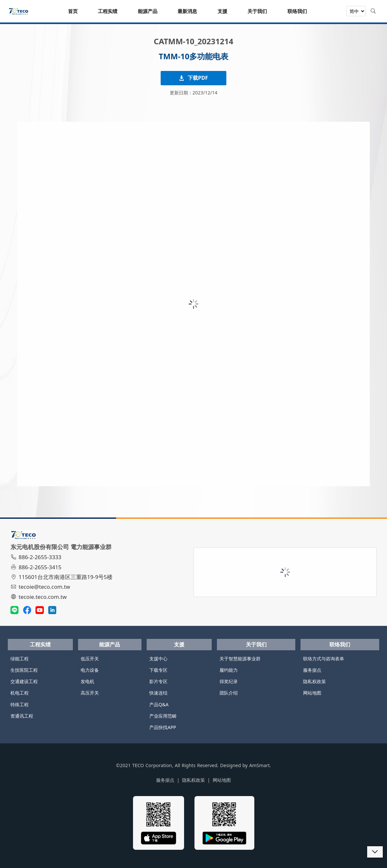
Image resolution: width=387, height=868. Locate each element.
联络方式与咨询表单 (324, 659)
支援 (179, 644)
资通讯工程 (22, 716)
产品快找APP (163, 727)
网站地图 (312, 693)
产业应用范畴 (163, 716)
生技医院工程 (24, 670)
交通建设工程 (24, 681)
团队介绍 (229, 693)
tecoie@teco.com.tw (41, 587)
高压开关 (90, 693)
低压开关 (90, 659)
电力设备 (90, 670)
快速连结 (158, 693)
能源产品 (110, 644)
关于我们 (256, 644)
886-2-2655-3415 (37, 567)
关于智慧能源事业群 (240, 659)
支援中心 (158, 659)
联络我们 (340, 644)
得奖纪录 (229, 681)
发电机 (87, 681)
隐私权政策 (314, 681)
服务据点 (312, 670)
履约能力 (229, 670)
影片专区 (158, 681)
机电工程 (20, 693)
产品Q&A (159, 704)
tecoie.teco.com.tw (40, 597)
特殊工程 (20, 704)
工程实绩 (40, 644)
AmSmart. (260, 765)
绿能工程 (20, 659)
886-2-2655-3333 (37, 557)
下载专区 (158, 670)
